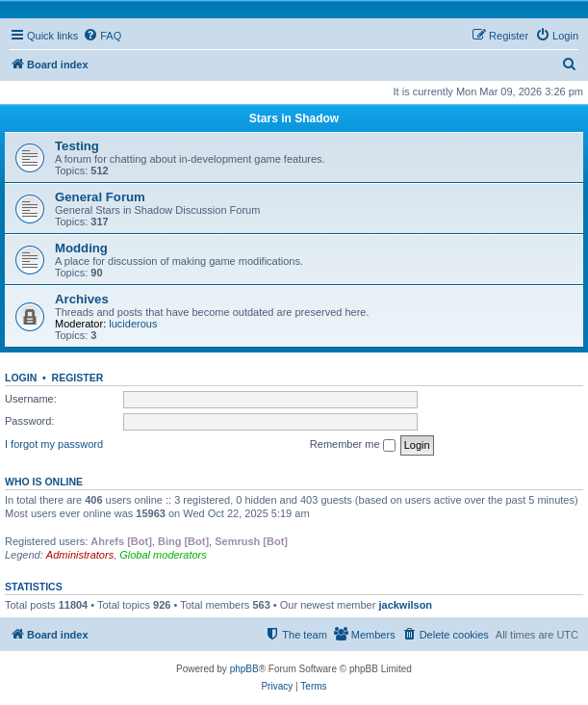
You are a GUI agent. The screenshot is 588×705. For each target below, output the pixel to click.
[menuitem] (102, 36)
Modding (81, 248)
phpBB (244, 669)
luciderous (133, 324)
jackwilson (405, 605)
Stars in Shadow (294, 118)
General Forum (100, 197)
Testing (77, 146)
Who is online (44, 482)
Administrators (80, 555)
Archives (82, 299)
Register (78, 378)
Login (21, 378)
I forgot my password (54, 444)
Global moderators (163, 555)
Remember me (353, 445)
